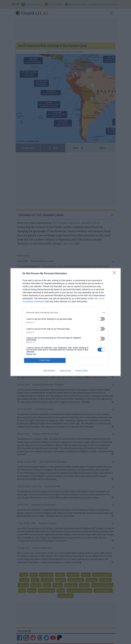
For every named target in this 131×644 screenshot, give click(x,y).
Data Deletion (49, 371)
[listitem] (66, 313)
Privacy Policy (82, 371)
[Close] (115, 274)
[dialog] (66, 322)
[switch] (101, 319)
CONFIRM (45, 360)
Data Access (65, 371)
